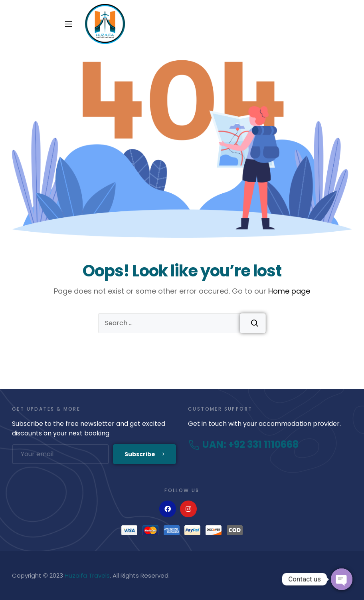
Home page (289, 291)
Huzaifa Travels (87, 575)
